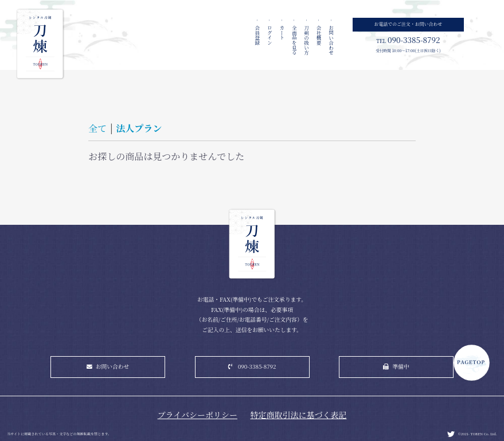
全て (97, 128)
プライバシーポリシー (198, 415)
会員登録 (257, 34)
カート (282, 32)
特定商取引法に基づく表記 (298, 415)
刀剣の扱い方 (307, 39)
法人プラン (139, 128)
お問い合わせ (331, 39)
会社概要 (319, 34)
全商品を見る (294, 39)
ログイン (269, 34)
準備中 (401, 366)
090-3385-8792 (257, 366)
